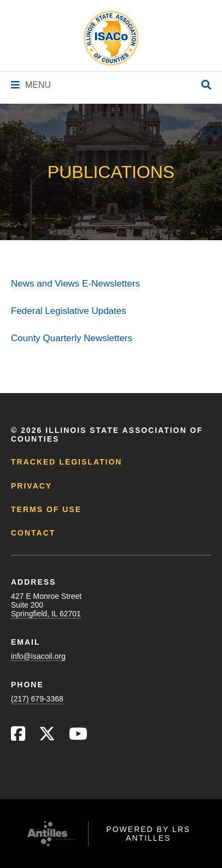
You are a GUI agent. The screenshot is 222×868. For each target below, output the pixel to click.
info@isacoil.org (38, 656)
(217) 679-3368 (37, 699)
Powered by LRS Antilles (148, 834)
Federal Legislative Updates (69, 311)
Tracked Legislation (66, 462)
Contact (33, 533)
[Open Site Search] (206, 85)
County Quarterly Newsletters (72, 338)
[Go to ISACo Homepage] (111, 38)
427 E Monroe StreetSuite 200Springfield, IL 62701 (46, 605)
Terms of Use (46, 509)
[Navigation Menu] (31, 85)
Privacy (31, 486)
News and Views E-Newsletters (75, 284)
